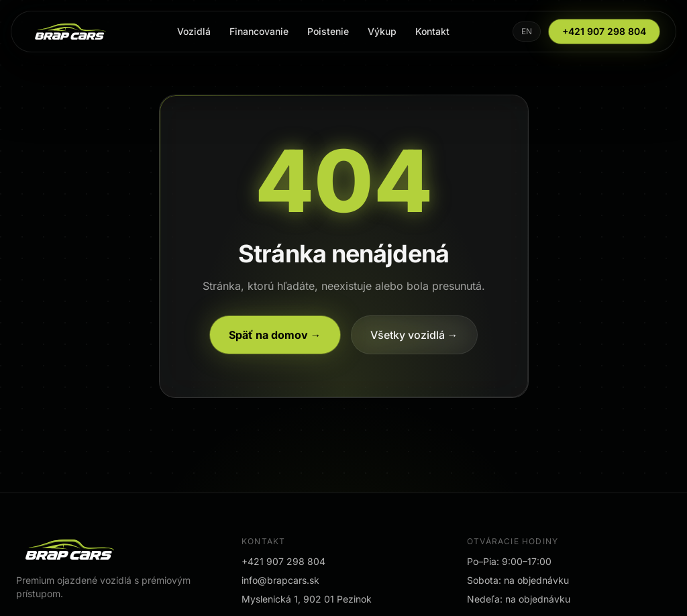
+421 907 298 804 (604, 31)
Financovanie (259, 31)
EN (527, 31)
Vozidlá (194, 31)
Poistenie (328, 31)
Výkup (382, 31)
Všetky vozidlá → (414, 335)
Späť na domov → (275, 335)
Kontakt (432, 31)
